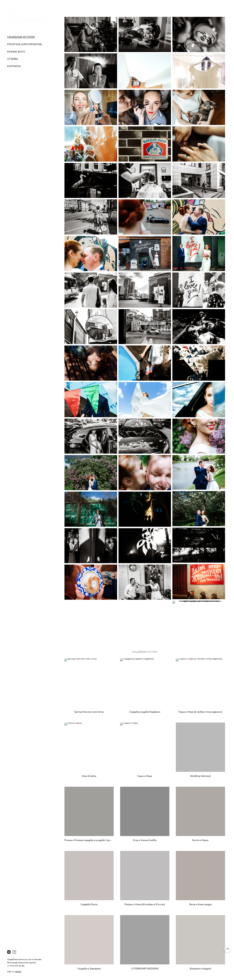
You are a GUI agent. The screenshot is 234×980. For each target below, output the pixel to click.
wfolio (18, 971)
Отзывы (13, 59)
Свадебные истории (21, 37)
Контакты (14, 66)
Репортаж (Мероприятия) (25, 44)
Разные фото (16, 51)
